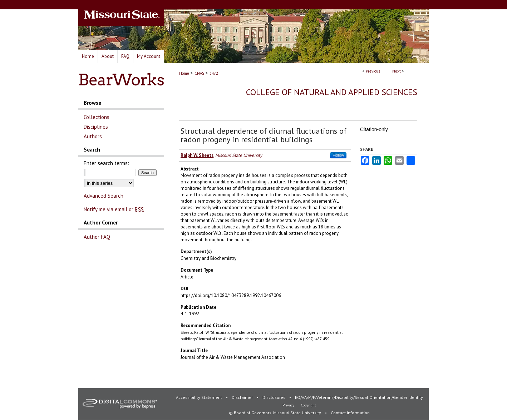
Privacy (289, 405)
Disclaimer (243, 397)
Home (184, 73)
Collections (97, 117)
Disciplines (96, 127)
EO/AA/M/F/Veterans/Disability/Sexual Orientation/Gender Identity (359, 397)
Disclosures (274, 397)
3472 (214, 73)
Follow (338, 155)
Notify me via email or (114, 209)
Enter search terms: (106, 163)
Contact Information (350, 413)
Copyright (309, 405)
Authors (93, 136)
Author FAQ (97, 237)
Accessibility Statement (200, 397)
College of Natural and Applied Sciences (332, 92)
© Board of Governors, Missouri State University (275, 413)
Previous (373, 71)
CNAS (199, 73)
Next (397, 71)
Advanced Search (104, 196)
